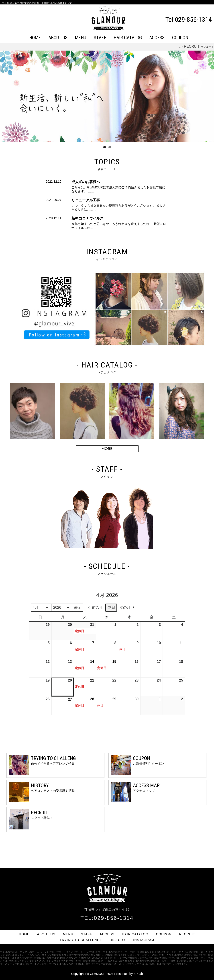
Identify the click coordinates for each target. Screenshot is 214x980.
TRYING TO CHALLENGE (81, 940)
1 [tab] (105, 147)
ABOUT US (58, 38)
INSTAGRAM (144, 940)
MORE (107, 449)
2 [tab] (110, 147)
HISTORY (118, 940)
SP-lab (138, 974)
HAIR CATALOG (128, 38)
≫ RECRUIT (197, 46)
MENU (81, 38)
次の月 (127, 608)
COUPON (180, 38)
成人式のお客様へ (86, 182)
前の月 (95, 608)
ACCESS (157, 38)
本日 (112, 607)
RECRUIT (187, 934)
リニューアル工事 (86, 200)
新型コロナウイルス (88, 218)
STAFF (100, 38)
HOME (35, 38)
